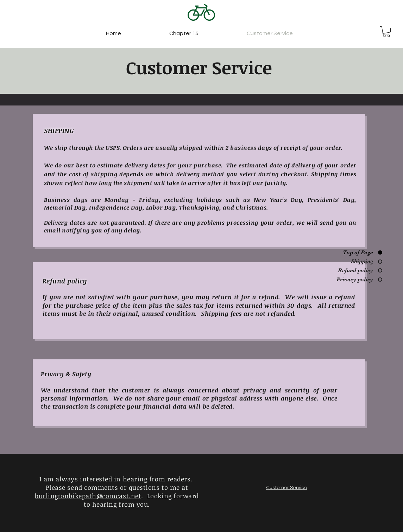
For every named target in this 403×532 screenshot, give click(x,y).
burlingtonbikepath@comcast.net (88, 496)
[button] (386, 32)
